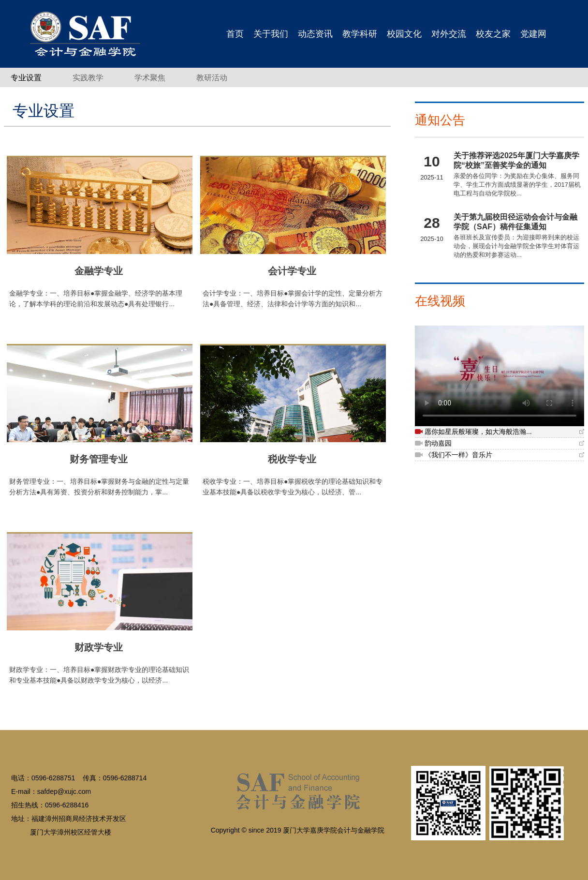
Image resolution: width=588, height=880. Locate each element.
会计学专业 (292, 271)
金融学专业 (99, 271)
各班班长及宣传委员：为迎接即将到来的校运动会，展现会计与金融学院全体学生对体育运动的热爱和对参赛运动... (516, 246)
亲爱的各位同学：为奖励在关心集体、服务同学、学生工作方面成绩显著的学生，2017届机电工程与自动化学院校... (517, 185)
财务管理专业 (99, 459)
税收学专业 (292, 459)
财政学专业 (99, 647)
